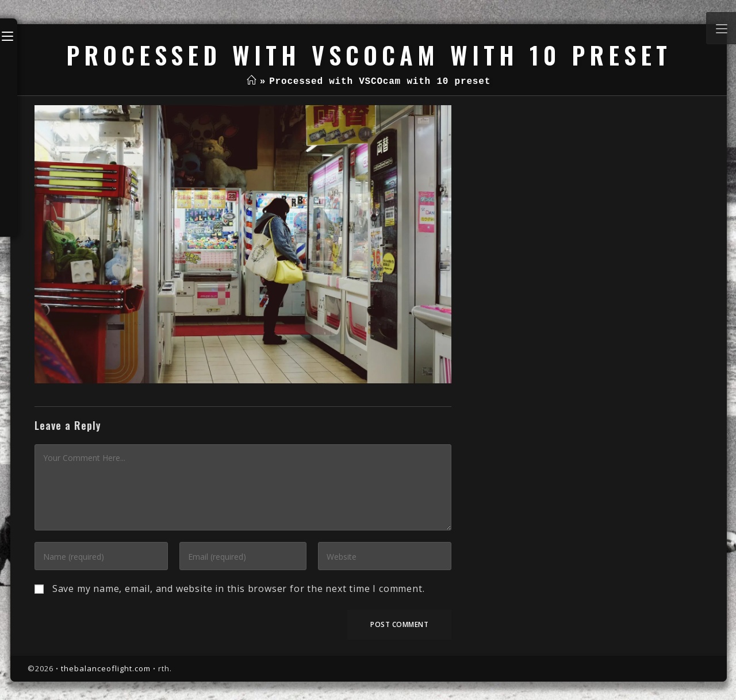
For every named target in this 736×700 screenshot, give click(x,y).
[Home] (252, 82)
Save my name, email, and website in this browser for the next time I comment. (239, 589)
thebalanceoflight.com (106, 668)
